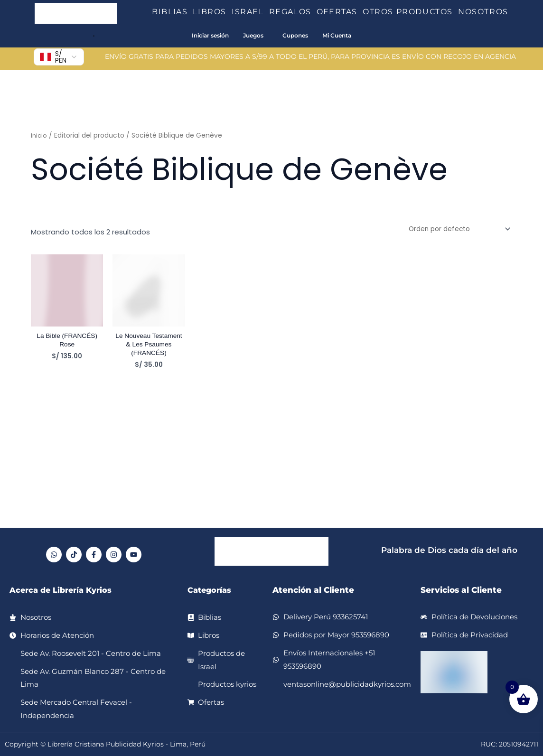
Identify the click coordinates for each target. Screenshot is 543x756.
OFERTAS (340, 12)
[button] (191, 12)
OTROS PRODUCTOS (410, 12)
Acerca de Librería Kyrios (64, 590)
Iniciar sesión (210, 35)
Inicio (39, 135)
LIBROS (212, 12)
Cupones (295, 35)
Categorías (211, 590)
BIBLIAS (172, 12)
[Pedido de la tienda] (454, 230)
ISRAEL (250, 12)
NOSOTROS (483, 12)
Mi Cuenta (337, 35)
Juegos (253, 35)
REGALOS (293, 12)
